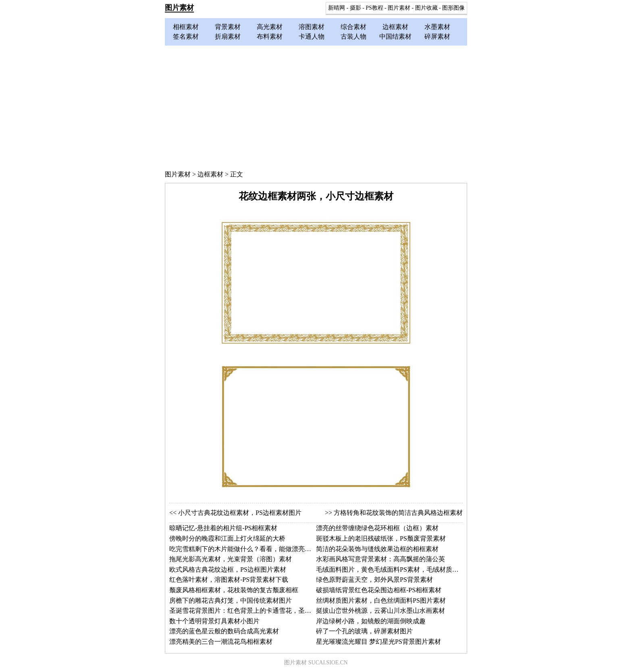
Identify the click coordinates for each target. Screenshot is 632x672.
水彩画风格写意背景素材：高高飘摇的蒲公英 (380, 559)
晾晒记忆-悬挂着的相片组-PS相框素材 (223, 528)
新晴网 (337, 8)
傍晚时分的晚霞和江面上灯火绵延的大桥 (227, 538)
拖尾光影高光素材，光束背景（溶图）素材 (231, 559)
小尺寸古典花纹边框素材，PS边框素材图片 (240, 513)
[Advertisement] (316, 106)
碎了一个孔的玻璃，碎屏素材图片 (364, 631)
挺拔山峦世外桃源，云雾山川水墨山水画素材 (380, 611)
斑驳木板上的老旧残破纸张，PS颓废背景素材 (381, 538)
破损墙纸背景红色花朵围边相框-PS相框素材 (379, 590)
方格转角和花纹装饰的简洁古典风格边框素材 (398, 513)
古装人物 (353, 36)
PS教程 (374, 8)
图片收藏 (426, 8)
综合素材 (353, 27)
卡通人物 (312, 36)
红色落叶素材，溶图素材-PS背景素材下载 (229, 580)
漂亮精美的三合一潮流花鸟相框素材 (221, 642)
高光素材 (270, 27)
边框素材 (395, 27)
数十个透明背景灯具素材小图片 (214, 621)
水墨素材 (437, 27)
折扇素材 (228, 36)
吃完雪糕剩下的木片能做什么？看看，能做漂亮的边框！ (250, 549)
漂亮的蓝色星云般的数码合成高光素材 (224, 631)
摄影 (355, 8)
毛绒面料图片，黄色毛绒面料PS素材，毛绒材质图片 (391, 569)
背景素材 (228, 27)
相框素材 (186, 27)
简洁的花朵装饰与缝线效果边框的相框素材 (377, 549)
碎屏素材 (437, 36)
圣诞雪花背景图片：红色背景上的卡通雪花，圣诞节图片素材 (256, 611)
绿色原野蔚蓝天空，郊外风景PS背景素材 (374, 580)
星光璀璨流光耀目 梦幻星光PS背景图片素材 (378, 642)
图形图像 (453, 8)
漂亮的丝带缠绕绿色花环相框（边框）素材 (377, 528)
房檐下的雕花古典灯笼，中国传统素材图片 (231, 600)
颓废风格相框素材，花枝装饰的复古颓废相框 (234, 590)
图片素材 (179, 8)
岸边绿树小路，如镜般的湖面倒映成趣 (371, 621)
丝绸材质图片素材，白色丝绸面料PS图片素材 (381, 600)
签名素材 (186, 36)
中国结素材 (395, 36)
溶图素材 (312, 27)
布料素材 (270, 36)
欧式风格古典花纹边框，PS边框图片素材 (228, 569)
